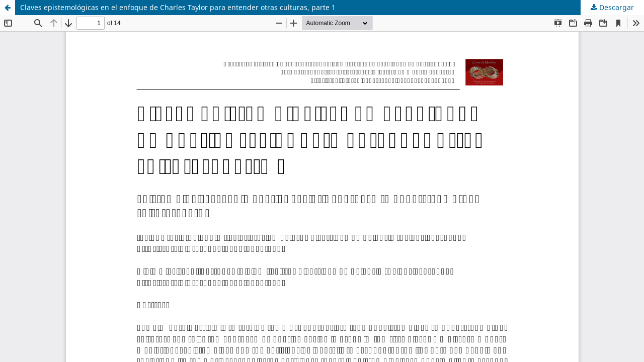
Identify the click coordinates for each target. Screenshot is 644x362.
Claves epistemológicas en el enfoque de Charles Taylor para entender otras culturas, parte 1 (178, 7)
